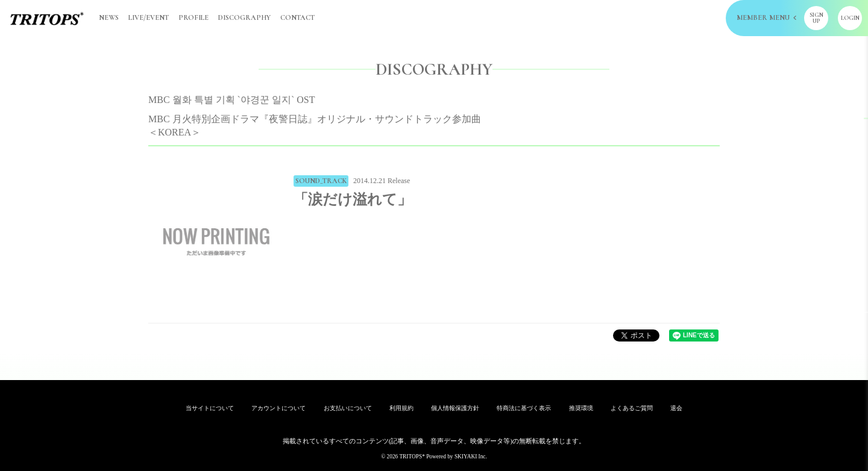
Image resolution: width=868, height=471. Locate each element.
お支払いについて (348, 408)
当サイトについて (210, 408)
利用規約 (401, 408)
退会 (676, 408)
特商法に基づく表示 (524, 408)
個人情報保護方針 (455, 408)
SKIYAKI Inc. (471, 457)
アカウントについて (278, 408)
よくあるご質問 (632, 408)
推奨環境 (581, 408)
